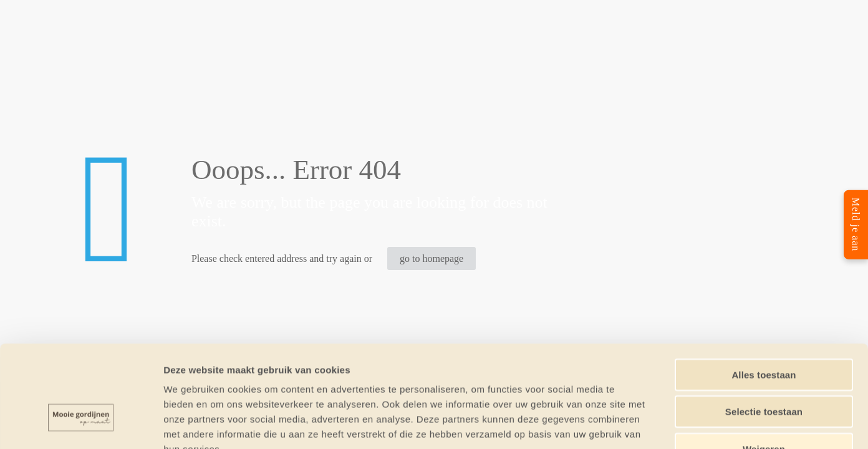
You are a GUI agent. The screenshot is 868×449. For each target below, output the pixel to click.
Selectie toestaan (764, 332)
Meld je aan (856, 225)
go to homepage (432, 258)
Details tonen (674, 424)
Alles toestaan (764, 295)
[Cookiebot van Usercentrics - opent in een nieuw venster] (81, 425)
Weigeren (764, 369)
